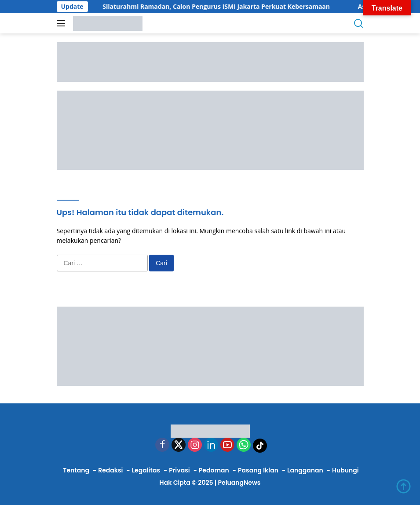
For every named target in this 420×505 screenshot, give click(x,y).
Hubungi (345, 470)
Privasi (179, 470)
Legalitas (146, 470)
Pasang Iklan (258, 470)
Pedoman (214, 470)
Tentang (76, 470)
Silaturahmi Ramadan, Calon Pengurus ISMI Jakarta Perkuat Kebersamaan (221, 7)
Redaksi (110, 470)
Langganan (305, 470)
